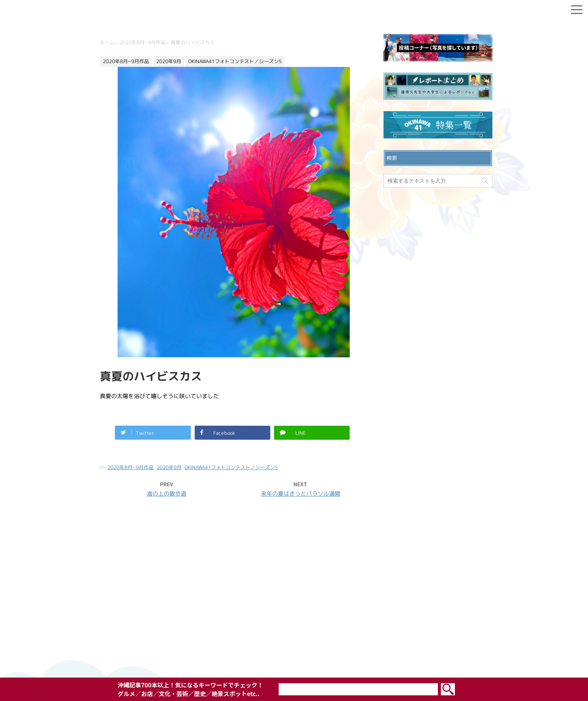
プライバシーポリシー (294, 600)
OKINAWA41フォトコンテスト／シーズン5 (231, 467)
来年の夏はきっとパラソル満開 (300, 494)
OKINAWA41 (278, 658)
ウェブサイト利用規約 (294, 613)
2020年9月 (169, 467)
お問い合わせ (294, 588)
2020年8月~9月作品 (130, 467)
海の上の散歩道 (167, 493)
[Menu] (577, 8)
